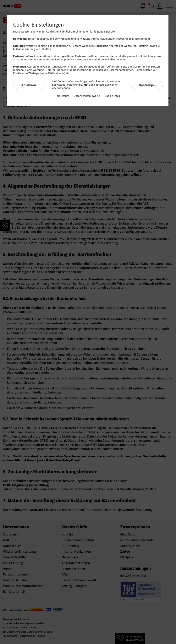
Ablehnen (29, 85)
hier (86, 85)
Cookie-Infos (112, 96)
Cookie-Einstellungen (38, 25)
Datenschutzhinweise (87, 96)
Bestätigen (147, 85)
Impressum (62, 96)
